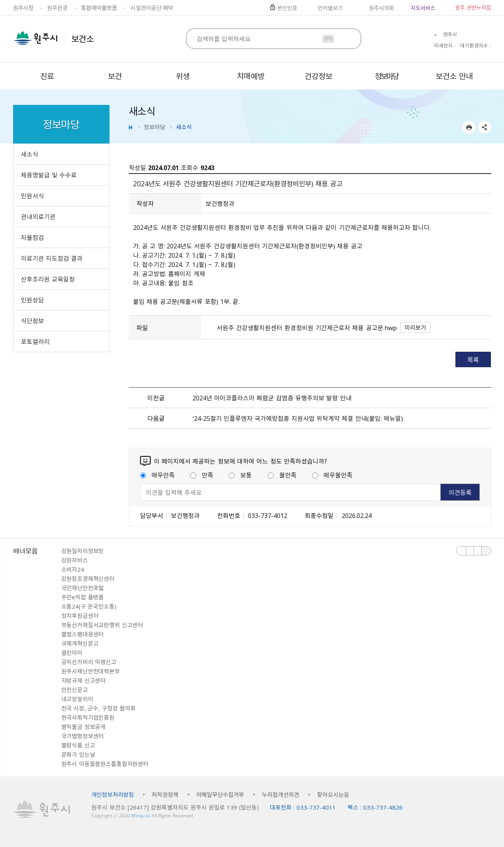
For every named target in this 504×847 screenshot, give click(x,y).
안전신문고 (75, 690)
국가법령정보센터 (83, 736)
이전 (461, 551)
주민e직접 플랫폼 (83, 597)
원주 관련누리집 (473, 7)
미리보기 (415, 327)
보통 (240, 475)
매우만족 (157, 475)
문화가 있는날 (78, 754)
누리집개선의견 (281, 795)
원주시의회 (381, 8)
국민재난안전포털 (83, 588)
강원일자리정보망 (83, 551)
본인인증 (287, 8)
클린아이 (72, 653)
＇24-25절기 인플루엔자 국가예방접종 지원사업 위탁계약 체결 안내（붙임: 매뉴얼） (298, 418)
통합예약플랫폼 (99, 8)
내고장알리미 (77, 699)
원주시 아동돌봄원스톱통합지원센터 (105, 764)
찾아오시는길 (333, 795)
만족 (202, 475)
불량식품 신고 (78, 745)
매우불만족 (332, 475)
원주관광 (57, 8)
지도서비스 (423, 8)
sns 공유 (485, 127)
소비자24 (73, 569)
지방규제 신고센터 (84, 680)
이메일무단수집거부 (220, 795)
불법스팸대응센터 (83, 634)
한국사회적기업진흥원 (88, 717)
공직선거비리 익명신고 (89, 662)
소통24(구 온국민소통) (89, 606)
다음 (478, 551)
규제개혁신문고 (80, 643)
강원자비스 (75, 560)
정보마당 (155, 127)
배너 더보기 (486, 551)
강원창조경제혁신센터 (88, 579)
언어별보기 (330, 8)
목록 (473, 359)
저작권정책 (165, 795)
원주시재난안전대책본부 (91, 671)
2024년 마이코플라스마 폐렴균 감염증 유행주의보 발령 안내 (272, 398)
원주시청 (23, 8)
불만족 (282, 475)
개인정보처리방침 (113, 795)
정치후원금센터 (80, 616)
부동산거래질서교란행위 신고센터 (102, 625)
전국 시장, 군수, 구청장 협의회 (99, 708)
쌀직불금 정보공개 (84, 727)
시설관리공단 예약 (152, 8)
